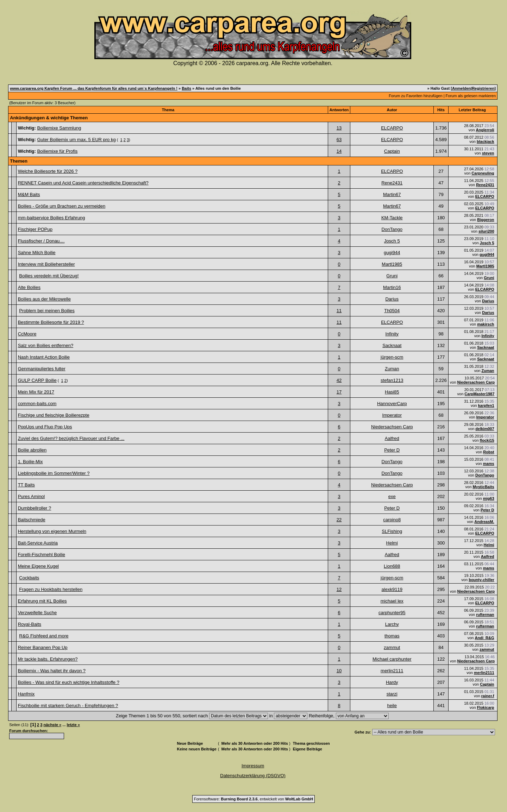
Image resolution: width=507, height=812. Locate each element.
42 (339, 380)
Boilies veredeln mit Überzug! (49, 276)
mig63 (489, 498)
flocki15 (487, 440)
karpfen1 (486, 405)
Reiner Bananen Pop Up (43, 647)
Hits (441, 110)
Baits (186, 88)
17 (339, 392)
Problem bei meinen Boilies (47, 311)
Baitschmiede (32, 520)
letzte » (73, 725)
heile (392, 706)
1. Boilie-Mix (30, 462)
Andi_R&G (485, 638)
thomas (392, 636)
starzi (392, 694)
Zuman (392, 369)
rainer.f (488, 696)
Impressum (253, 766)
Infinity (392, 334)
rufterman (485, 615)
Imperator (392, 415)
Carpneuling (483, 173)
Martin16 (392, 287)
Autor (392, 110)
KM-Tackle (392, 218)
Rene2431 (392, 183)
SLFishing (392, 531)
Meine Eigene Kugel (38, 566)
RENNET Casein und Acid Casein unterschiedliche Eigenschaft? (83, 183)
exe (392, 496)
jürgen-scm (392, 357)
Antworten (339, 110)
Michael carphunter (392, 659)
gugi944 (392, 253)
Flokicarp (486, 707)
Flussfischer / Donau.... (41, 241)
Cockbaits (29, 578)
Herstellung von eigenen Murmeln (52, 531)
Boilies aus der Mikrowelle (44, 299)
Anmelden (461, 88)
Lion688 (392, 566)
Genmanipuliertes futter (42, 369)
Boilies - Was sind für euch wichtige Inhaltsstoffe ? (69, 682)
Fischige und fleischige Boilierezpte (54, 415)
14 (339, 151)
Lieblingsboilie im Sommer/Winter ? (54, 473)
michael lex (392, 601)
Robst (489, 452)
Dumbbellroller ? (35, 508)
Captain (392, 151)
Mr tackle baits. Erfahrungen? (48, 659)
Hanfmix (26, 694)
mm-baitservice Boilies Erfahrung (52, 218)
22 (339, 520)
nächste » (52, 725)
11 (339, 311)
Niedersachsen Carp (476, 382)
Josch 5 (392, 241)
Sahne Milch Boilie (37, 253)
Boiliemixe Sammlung (59, 128)
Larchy (392, 624)
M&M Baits (29, 194)
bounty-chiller (481, 580)
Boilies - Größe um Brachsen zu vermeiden (62, 206)
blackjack (486, 141)
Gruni (392, 276)
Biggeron (486, 220)
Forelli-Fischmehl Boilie (42, 555)
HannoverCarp (392, 404)
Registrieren (483, 88)
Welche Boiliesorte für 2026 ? (48, 171)
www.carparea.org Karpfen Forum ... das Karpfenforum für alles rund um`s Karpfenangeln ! (94, 88)
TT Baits (26, 485)
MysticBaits (483, 487)
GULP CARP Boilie (37, 380)
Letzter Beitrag (472, 110)
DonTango (392, 229)
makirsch (486, 324)
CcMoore (27, 334)
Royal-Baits (30, 624)
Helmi (392, 543)
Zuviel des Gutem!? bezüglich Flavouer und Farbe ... (71, 438)
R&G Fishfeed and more (44, 636)
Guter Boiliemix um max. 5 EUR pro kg (76, 140)
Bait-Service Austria (38, 543)
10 (339, 671)
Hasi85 (392, 392)
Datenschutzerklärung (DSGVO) (253, 776)
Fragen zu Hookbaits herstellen (51, 589)
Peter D (392, 450)
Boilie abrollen (32, 450)
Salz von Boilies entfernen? (46, 345)
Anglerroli (485, 130)
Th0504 (392, 311)
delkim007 (485, 429)
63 (339, 140)
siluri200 (486, 231)
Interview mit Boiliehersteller (46, 264)
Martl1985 (392, 264)
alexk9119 (392, 589)
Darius (392, 299)
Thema (168, 110)
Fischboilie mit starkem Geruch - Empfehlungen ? (68, 706)
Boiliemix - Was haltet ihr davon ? (52, 671)
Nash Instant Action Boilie (44, 357)
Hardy (392, 682)
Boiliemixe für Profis (57, 151)
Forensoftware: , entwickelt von (254, 799)
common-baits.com (37, 404)
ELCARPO (392, 128)
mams (489, 464)
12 (339, 589)
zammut (392, 647)
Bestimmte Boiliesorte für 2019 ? (51, 322)
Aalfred (392, 438)
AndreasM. (484, 522)
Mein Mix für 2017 (36, 392)
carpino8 (392, 520)
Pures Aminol (32, 496)
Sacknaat (392, 345)
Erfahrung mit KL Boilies (42, 601)
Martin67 (392, 194)
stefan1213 (392, 380)
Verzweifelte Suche (37, 613)
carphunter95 (392, 613)
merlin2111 (392, 671)
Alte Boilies (29, 287)
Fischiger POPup (35, 229)
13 (339, 128)
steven (488, 153)
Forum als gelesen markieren (471, 96)
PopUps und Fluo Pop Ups (45, 427)
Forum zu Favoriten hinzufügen (415, 96)
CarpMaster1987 (479, 394)
